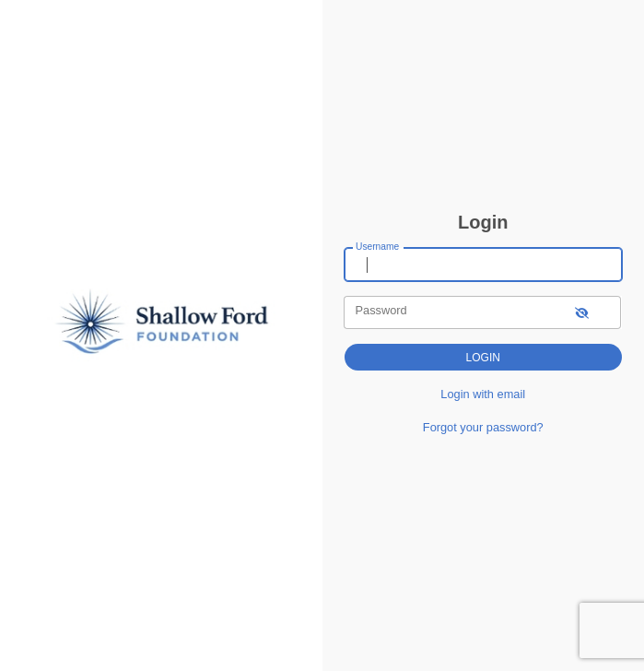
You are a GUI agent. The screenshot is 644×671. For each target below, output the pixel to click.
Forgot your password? (483, 427)
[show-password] (582, 312)
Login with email (483, 394)
